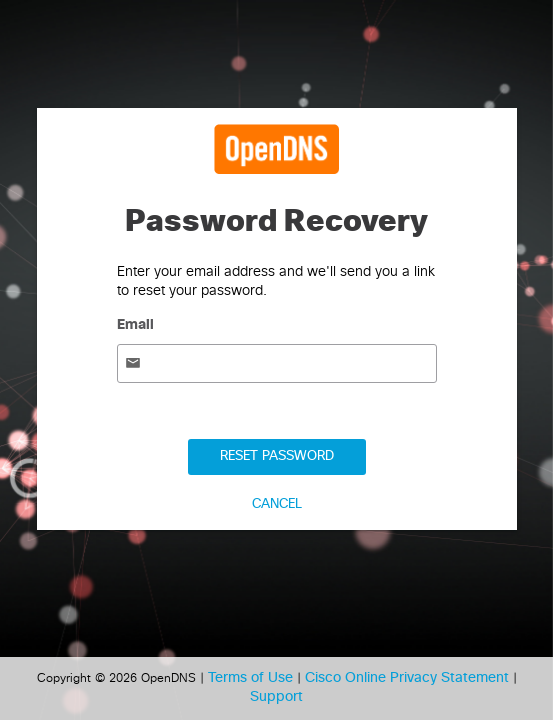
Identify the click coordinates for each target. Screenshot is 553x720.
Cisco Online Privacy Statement (409, 678)
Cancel (277, 504)
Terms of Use (252, 678)
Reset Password (277, 456)
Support (276, 697)
